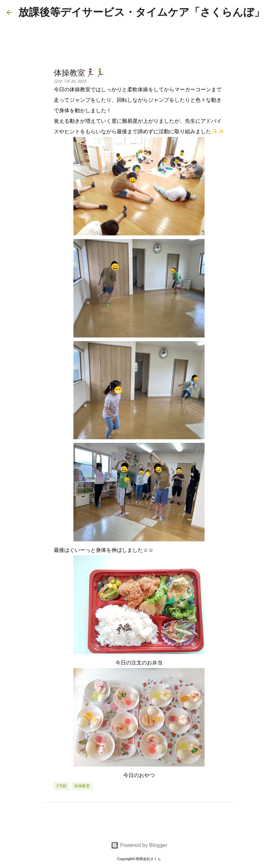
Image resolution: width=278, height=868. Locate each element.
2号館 (61, 786)
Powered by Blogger (139, 845)
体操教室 (82, 786)
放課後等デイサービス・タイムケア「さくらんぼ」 (141, 12)
